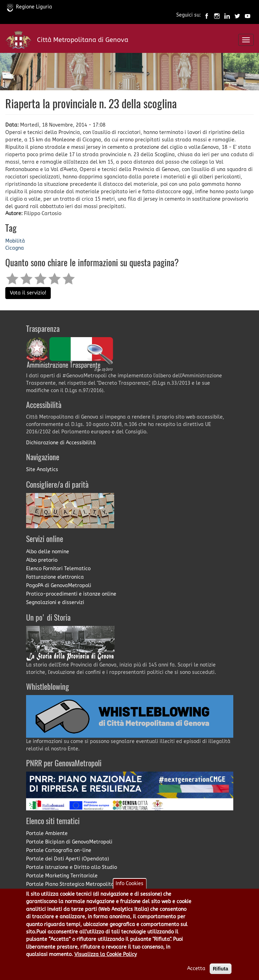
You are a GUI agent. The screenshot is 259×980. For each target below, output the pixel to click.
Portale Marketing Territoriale (62, 876)
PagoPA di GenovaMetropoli (59, 586)
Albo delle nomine (48, 552)
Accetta (196, 976)
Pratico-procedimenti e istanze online (71, 594)
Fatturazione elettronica (55, 577)
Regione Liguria (30, 7)
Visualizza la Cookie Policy (106, 962)
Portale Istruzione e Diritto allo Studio (72, 867)
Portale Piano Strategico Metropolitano (73, 884)
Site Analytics (42, 470)
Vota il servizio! (28, 293)
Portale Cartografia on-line (59, 850)
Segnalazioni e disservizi (55, 602)
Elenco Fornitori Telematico (58, 569)
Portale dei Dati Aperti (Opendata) (67, 859)
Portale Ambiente (47, 833)
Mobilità (15, 241)
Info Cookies (129, 891)
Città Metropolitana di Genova (83, 40)
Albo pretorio (42, 560)
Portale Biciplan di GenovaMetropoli (69, 842)
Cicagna (15, 248)
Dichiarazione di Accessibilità (61, 443)
